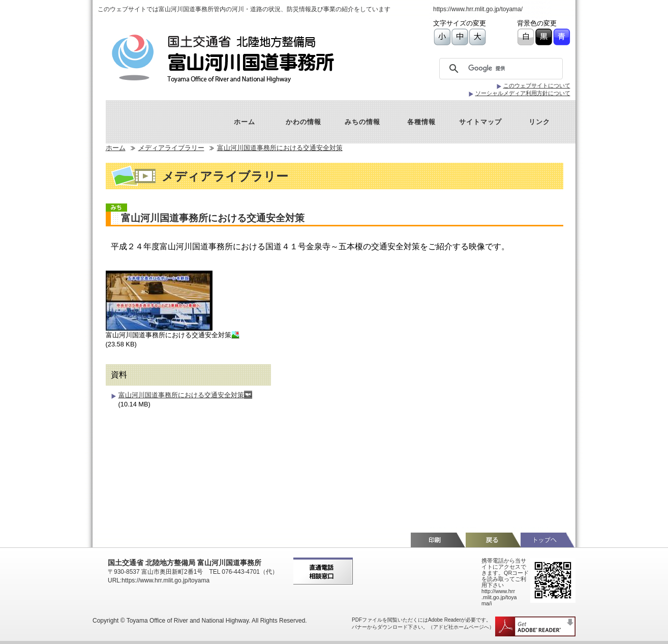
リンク (539, 122)
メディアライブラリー (171, 148)
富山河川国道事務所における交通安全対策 (280, 148)
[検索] (504, 69)
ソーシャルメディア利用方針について (523, 93)
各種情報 (421, 122)
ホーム (245, 122)
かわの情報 (303, 122)
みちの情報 (362, 122)
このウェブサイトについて (537, 85)
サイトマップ (480, 122)
